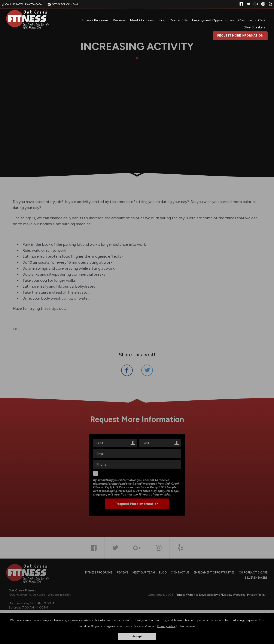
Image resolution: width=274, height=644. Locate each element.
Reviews (119, 20)
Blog (162, 20)
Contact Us (179, 20)
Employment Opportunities (213, 20)
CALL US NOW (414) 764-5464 (21, 4)
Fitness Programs (95, 20)
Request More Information (240, 36)
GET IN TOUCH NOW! (62, 4)
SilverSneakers (255, 27)
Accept (137, 636)
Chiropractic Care (252, 20)
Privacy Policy (166, 626)
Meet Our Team (142, 20)
